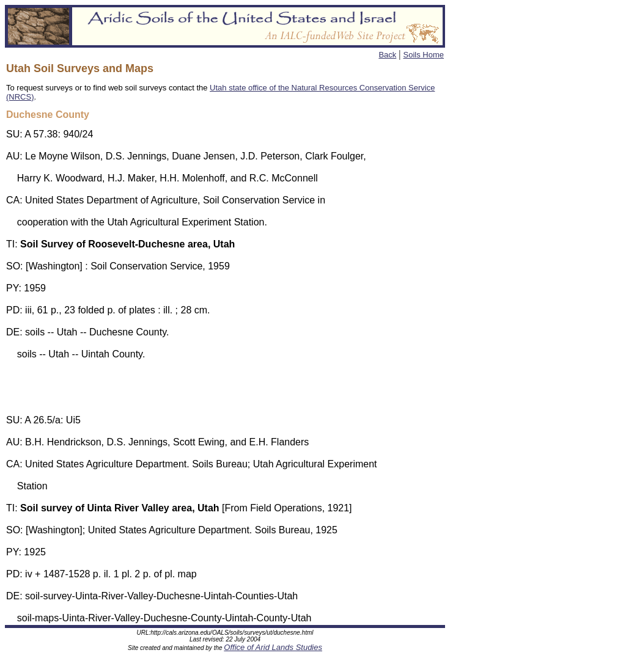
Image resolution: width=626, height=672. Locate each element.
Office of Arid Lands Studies (273, 647)
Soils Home (424, 55)
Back (387, 55)
